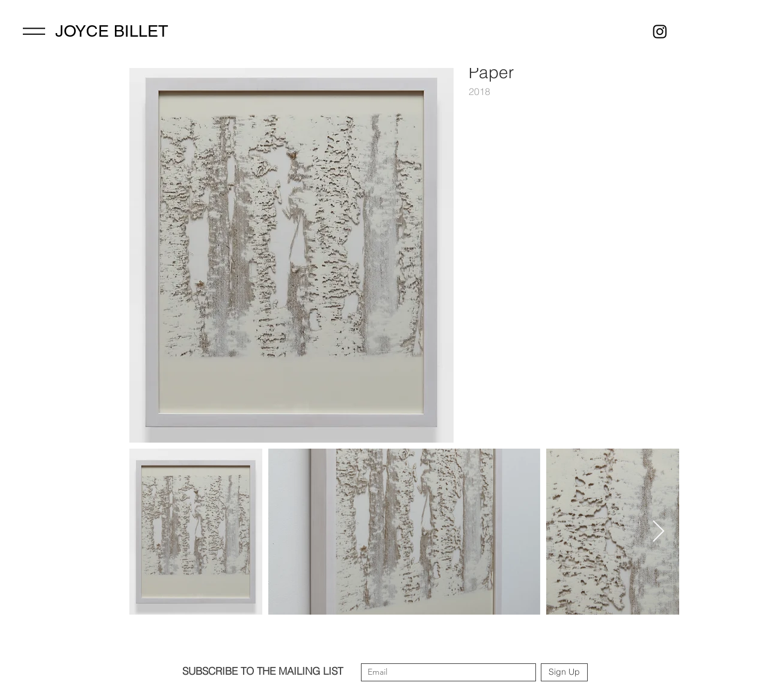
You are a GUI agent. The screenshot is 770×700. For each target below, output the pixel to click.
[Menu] (34, 31)
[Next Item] (658, 532)
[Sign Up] (564, 672)
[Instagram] (660, 31)
